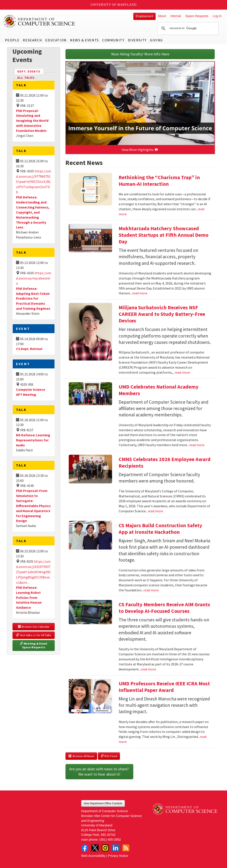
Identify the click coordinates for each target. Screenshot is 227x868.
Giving (156, 40)
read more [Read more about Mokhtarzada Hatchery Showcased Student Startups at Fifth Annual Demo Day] (140, 293)
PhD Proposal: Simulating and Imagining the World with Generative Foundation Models (32, 121)
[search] (187, 28)
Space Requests (197, 16)
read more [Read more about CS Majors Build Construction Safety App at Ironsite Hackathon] (151, 590)
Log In (217, 16)
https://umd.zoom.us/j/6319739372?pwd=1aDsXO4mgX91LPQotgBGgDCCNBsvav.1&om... (33, 572)
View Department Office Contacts (103, 803)
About (162, 16)
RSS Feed (109, 756)
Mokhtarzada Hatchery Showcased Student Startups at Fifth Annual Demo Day (164, 235)
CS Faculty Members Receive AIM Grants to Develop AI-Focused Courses (164, 608)
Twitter (95, 848)
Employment (144, 16)
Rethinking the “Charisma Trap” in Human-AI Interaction (159, 181)
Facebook (85, 848)
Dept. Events (31, 71)
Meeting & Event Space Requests (34, 645)
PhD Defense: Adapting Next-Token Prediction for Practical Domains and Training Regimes (33, 298)
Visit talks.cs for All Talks (34, 635)
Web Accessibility (93, 856)
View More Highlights (140, 150)
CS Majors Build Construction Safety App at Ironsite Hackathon (160, 529)
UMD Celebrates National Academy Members (159, 390)
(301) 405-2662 (110, 840)
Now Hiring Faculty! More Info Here (140, 54)
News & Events (84, 40)
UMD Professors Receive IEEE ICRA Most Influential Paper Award (164, 687)
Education (56, 40)
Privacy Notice (118, 856)
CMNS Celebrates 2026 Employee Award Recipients (165, 462)
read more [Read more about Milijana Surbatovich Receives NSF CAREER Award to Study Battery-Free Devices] (182, 372)
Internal (176, 16)
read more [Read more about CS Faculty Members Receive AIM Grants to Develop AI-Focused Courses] (148, 669)
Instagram (105, 848)
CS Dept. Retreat (29, 349)
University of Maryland (113, 5)
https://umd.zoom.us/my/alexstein (34, 278)
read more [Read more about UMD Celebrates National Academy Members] (197, 445)
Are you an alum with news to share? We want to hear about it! (99, 772)
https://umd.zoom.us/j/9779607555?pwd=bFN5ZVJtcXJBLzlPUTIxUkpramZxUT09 (34, 182)
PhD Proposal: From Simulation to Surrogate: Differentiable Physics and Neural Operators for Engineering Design (33, 506)
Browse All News (81, 756)
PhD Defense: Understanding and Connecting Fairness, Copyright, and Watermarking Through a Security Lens (33, 212)
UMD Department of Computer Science (39, 21)
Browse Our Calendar (34, 627)
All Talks (26, 78)
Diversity (137, 40)
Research (32, 40)
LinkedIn (116, 848)
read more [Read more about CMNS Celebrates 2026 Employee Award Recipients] (155, 511)
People (12, 40)
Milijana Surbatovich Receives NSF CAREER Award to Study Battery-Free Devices (162, 314)
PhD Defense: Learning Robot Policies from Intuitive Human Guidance (29, 597)
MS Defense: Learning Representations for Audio (33, 440)
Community (113, 40)
